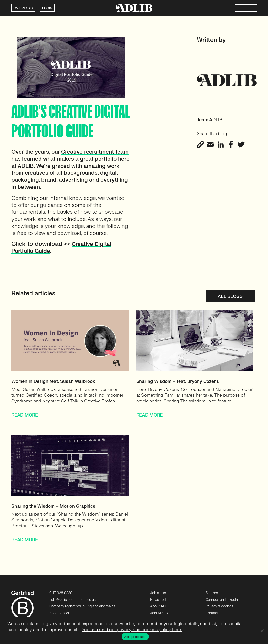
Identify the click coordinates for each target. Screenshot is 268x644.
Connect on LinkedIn (222, 600)
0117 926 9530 (61, 593)
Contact (212, 613)
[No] (262, 631)
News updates (161, 600)
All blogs (230, 297)
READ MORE (25, 415)
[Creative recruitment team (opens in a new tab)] (95, 152)
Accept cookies (135, 637)
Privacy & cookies (219, 606)
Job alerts (158, 593)
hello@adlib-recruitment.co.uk (72, 600)
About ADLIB (160, 606)
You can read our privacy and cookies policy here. (132, 630)
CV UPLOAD (23, 8)
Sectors (212, 593)
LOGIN (47, 8)
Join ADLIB (159, 613)
